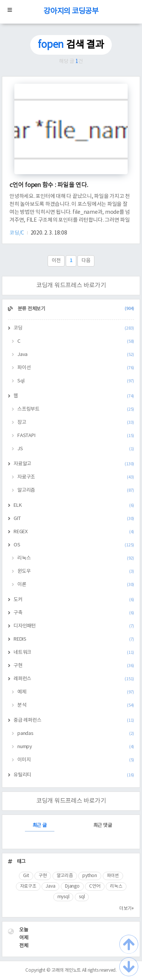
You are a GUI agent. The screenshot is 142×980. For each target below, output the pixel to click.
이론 (76, 585)
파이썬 (113, 876)
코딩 (74, 328)
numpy (76, 747)
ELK (74, 505)
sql (82, 897)
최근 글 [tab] (40, 826)
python (90, 876)
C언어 (95, 886)
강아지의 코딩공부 (71, 12)
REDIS (74, 639)
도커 (74, 600)
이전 (56, 261)
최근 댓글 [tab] (103, 826)
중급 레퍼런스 (74, 720)
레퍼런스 (74, 679)
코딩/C (17, 233)
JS (76, 449)
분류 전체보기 (75, 309)
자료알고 (74, 464)
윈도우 (76, 571)
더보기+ (127, 909)
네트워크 (74, 653)
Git (26, 876)
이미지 (76, 760)
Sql (76, 381)
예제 (76, 692)
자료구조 (76, 477)
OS (74, 545)
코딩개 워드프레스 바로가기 (71, 285)
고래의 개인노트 (66, 970)
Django (72, 886)
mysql (63, 897)
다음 (86, 261)
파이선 (76, 368)
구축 (74, 613)
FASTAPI (76, 436)
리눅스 (76, 558)
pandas (76, 734)
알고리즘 (76, 490)
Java (76, 355)
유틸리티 (74, 775)
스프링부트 (76, 409)
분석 (76, 705)
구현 (74, 666)
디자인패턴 (74, 626)
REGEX (74, 532)
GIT (74, 519)
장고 (76, 423)
